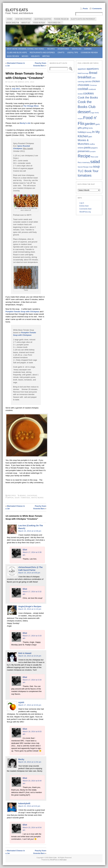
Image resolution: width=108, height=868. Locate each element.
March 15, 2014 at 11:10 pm (30, 609)
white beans (37, 498)
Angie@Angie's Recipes (30, 606)
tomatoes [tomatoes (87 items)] (85, 175)
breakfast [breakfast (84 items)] (85, 77)
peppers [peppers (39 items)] (94, 148)
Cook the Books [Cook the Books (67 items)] (88, 98)
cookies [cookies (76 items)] (88, 93)
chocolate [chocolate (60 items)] (84, 85)
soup (17, 498)
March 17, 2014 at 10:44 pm (30, 705)
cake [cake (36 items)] (94, 78)
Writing (46, 56)
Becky (21, 759)
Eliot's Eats (17, 10)
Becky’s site (25, 123)
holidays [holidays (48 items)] (82, 132)
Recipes (51, 49)
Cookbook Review (89, 53)
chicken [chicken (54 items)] (96, 81)
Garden (88, 49)
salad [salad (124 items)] (95, 162)
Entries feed (84, 206)
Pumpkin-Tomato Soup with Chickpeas (23, 312)
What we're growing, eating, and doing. (26, 49)
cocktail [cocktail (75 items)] (83, 89)
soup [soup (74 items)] (96, 167)
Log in (82, 203)
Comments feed (85, 209)
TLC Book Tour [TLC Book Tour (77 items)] (88, 171)
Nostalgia (77, 49)
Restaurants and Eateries (42, 53)
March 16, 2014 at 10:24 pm (30, 656)
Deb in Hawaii (25, 653)
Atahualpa (63, 860)
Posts (85, 9)
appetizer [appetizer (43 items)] (82, 69)
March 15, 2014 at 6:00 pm (29, 573)
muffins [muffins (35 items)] (92, 144)
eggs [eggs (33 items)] (93, 113)
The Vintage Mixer (31, 106)
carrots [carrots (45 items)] (88, 81)
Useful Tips (73, 53)
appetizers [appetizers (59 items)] (93, 69)
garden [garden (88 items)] (90, 124)
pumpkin (9, 498)
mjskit (21, 702)
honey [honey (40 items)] (89, 132)
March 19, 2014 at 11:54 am (30, 762)
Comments (97, 9)
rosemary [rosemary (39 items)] (86, 162)
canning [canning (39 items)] (81, 82)
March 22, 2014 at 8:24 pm (29, 806)
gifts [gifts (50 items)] (80, 128)
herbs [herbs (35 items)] (91, 128)
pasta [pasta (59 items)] (87, 147)
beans (23, 496)
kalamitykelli (24, 803)
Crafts (61, 53)
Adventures (63, 49)
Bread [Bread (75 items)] (93, 73)
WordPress (54, 860)
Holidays (35, 56)
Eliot (25, 550)
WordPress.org (85, 212)
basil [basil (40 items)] (80, 73)
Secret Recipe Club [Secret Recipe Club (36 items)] (85, 167)
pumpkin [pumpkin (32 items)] (93, 152)
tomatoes (25, 498)
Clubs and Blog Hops (17, 53)
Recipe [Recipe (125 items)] (84, 156)
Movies (25, 56)
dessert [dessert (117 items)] (84, 112)
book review (13, 56)
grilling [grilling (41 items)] (85, 128)
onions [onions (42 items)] (81, 148)
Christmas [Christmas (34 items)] (93, 85)
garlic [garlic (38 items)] (98, 124)
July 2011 (16, 89)
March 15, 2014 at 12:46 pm (30, 531)
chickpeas (32, 496)
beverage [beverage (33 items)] (85, 73)
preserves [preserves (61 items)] (84, 151)
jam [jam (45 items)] (90, 136)
